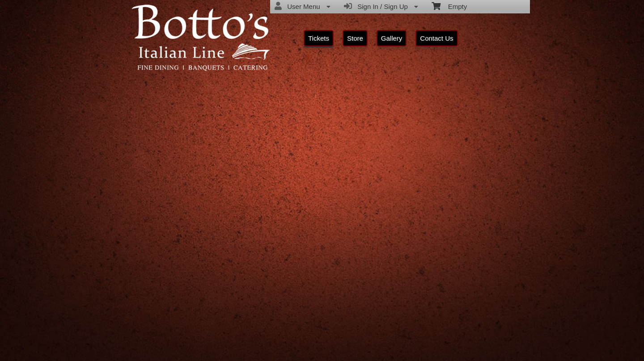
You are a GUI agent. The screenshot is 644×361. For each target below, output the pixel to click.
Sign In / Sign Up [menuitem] (381, 6)
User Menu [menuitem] (303, 6)
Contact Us (436, 38)
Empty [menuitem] (449, 6)
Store (355, 38)
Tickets (319, 38)
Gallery (392, 38)
